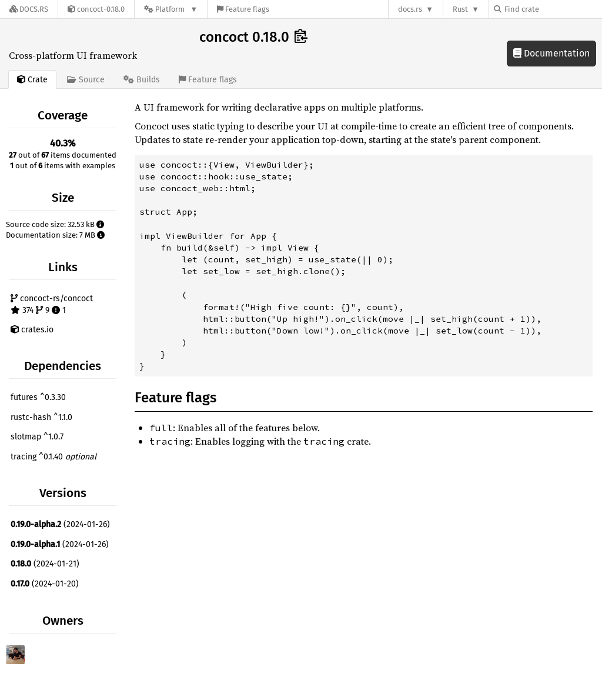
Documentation (551, 53)
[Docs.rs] (29, 9)
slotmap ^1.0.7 (37, 437)
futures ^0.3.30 (38, 397)
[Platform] (171, 9)
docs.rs (410, 9)
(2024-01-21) (45, 564)
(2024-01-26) (60, 524)
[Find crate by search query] (553, 9)
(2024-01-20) (45, 584)
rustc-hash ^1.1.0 (41, 417)
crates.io (32, 330)
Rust (460, 9)
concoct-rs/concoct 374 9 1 (52, 304)
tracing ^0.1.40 (53, 457)
